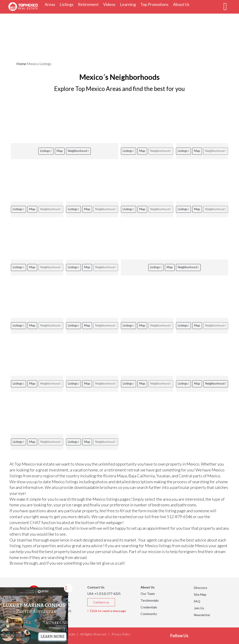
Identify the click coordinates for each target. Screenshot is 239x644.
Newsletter (202, 615)
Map (60, 151)
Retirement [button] (89, 4)
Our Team (148, 594)
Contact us (101, 602)
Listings (46, 151)
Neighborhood (78, 151)
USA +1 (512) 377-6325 (104, 594)
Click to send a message (107, 611)
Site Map (200, 594)
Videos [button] (110, 4)
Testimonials (150, 600)
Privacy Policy (121, 634)
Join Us (199, 608)
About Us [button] (182, 4)
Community (149, 614)
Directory (201, 588)
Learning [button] (129, 4)
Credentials (149, 607)
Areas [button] (51, 4)
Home (21, 64)
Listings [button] (68, 4)
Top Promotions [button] (156, 4)
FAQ (197, 601)
